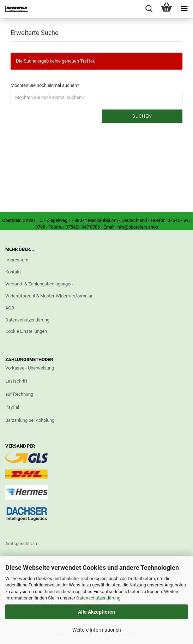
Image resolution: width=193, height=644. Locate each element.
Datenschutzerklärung (98, 598)
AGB (10, 308)
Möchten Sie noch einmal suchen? (45, 85)
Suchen (142, 116)
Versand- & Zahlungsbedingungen (39, 284)
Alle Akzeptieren (96, 612)
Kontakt (13, 272)
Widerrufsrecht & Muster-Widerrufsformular (49, 296)
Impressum (17, 260)
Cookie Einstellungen (26, 331)
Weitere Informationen (97, 630)
